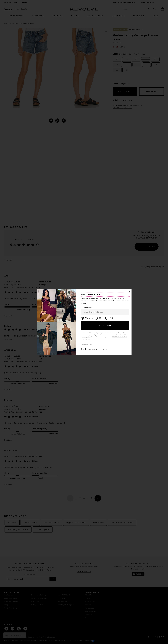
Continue (105, 326)
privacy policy (86, 337)
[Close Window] (129, 291)
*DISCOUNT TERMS (88, 344)
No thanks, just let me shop (94, 349)
